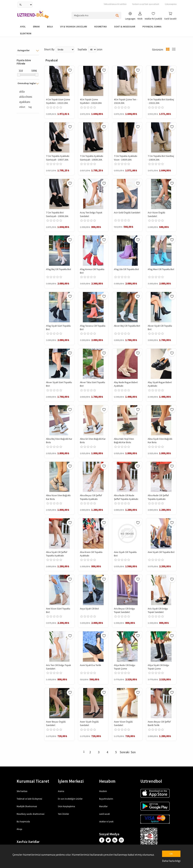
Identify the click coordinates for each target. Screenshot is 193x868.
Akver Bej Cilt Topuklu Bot (127, 326)
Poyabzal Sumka (152, 27)
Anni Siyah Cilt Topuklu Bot (161, 552)
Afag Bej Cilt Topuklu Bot (59, 269)
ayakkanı (25, 102)
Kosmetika (101, 27)
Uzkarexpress (171, 4)
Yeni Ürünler (63, 814)
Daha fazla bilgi (171, 861)
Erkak (36, 27)
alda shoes (26, 97)
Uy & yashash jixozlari (74, 27)
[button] (130, 16)
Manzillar (103, 806)
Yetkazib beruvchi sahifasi (115, 4)
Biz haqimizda (23, 822)
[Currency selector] (25, 5)
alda (22, 92)
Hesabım (107, 781)
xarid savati (104, 814)
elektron (26, 33)
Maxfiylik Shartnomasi (27, 806)
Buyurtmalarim (106, 799)
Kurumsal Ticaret (33, 781)
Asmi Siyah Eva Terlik (90, 665)
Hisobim (103, 791)
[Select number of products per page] (92, 49)
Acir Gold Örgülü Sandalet (127, 213)
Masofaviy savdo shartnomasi (31, 814)
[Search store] (96, 15)
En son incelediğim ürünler (70, 799)
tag (30, 107)
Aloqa (19, 829)
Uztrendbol (151, 781)
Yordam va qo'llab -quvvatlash (146, 4)
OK (171, 854)
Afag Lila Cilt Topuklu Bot (126, 269)
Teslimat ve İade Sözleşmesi (29, 799)
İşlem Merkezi (71, 781)
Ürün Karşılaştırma (66, 806)
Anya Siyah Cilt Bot (89, 609)
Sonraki (125, 752)
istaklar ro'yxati (106, 822)
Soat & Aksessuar (125, 27)
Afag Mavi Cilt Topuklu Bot (161, 269)
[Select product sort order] (65, 49)
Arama (61, 791)
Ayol (23, 27)
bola (50, 27)
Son (133, 752)
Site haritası (22, 791)
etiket (22, 107)
